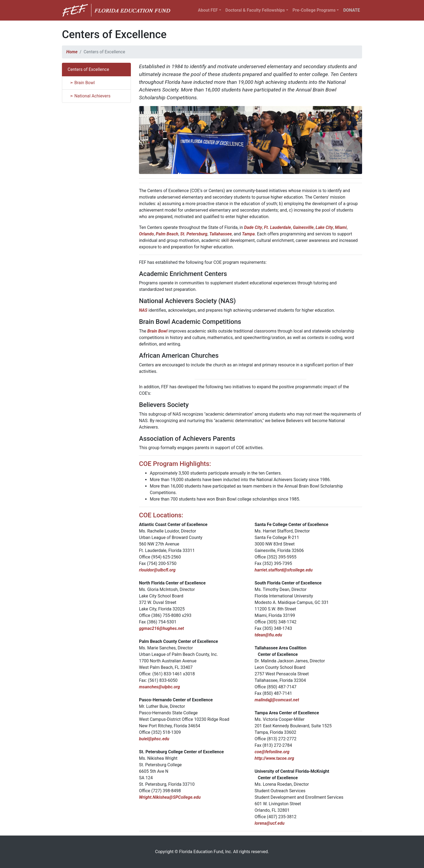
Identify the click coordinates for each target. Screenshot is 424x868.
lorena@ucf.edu (270, 823)
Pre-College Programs (314, 10)
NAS (143, 310)
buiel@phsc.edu (154, 739)
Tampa (248, 234)
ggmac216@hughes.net (161, 628)
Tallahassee (221, 234)
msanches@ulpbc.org (159, 687)
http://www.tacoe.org (274, 758)
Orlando (146, 234)
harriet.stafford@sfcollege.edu (284, 570)
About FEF (208, 10)
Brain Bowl (158, 331)
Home (72, 52)
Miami (341, 227)
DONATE (352, 10)
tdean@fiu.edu (269, 635)
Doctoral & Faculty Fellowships (255, 10)
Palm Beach (167, 234)
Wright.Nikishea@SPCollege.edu (170, 797)
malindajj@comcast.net (277, 700)
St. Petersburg (194, 234)
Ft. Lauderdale (277, 227)
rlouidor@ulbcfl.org (157, 570)
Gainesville (303, 227)
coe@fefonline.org (272, 752)
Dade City (253, 227)
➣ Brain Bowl (81, 83)
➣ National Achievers (89, 96)
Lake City (324, 227)
